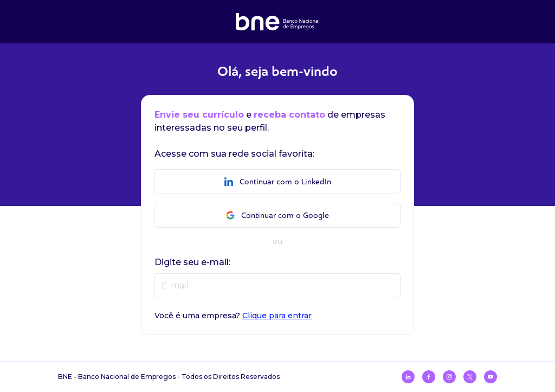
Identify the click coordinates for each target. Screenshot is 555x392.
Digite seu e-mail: (192, 262)
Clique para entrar (277, 316)
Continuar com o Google (277, 216)
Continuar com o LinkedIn (278, 182)
